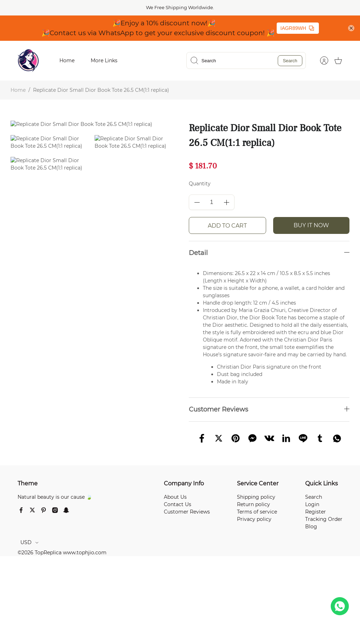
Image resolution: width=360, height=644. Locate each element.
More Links (104, 60)
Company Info (184, 483)
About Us (175, 497)
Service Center (258, 483)
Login (312, 504)
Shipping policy (256, 497)
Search (290, 61)
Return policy (253, 504)
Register (316, 512)
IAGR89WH (297, 28)
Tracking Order (324, 519)
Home (67, 60)
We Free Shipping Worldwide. (180, 7)
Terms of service (257, 512)
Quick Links (322, 483)
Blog (311, 527)
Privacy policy (254, 519)
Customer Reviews (187, 512)
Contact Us (178, 504)
